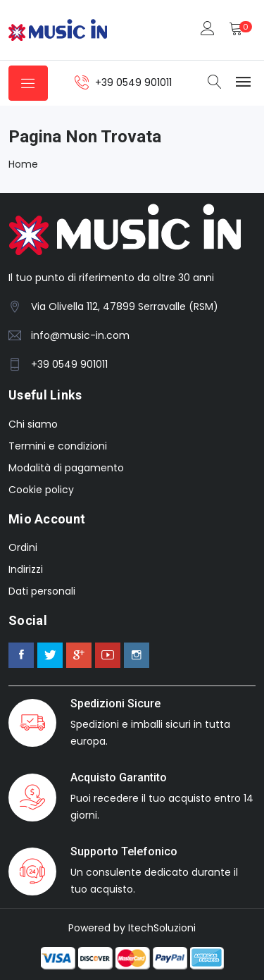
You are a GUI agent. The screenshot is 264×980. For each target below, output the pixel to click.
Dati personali (42, 591)
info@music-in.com (80, 335)
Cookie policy (41, 490)
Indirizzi (26, 569)
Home (23, 164)
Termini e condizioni (58, 446)
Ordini (23, 547)
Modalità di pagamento (66, 468)
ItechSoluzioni (162, 928)
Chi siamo (33, 424)
